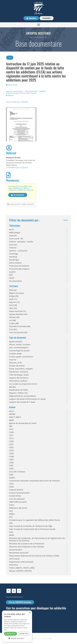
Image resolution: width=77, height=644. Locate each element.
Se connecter (19, 195)
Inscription (47, 18)
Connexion (32, 18)
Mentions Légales (47, 638)
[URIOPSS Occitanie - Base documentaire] (39, 8)
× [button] (30, 613)
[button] (38, 25)
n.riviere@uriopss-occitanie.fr (17, 168)
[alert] (17, 626)
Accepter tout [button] (10, 634)
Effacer (66, 220)
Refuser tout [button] (24, 634)
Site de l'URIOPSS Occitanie (20, 602)
